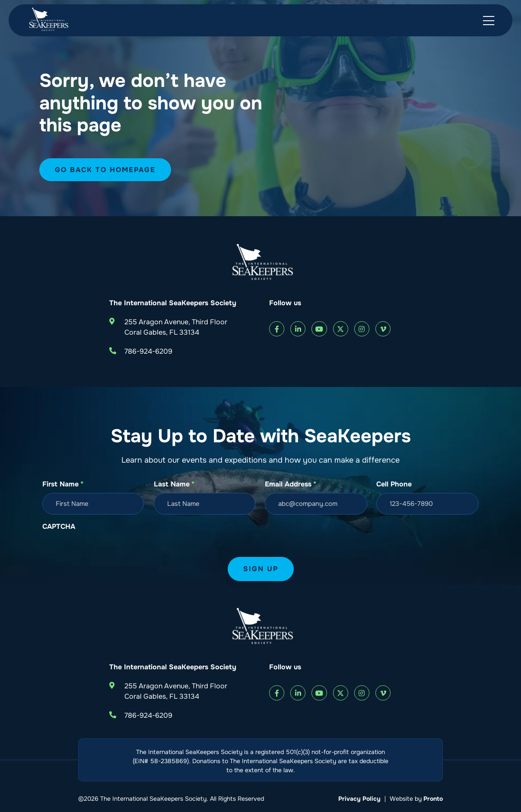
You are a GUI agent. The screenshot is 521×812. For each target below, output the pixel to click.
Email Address (291, 484)
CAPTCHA (59, 526)
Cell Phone (394, 484)
